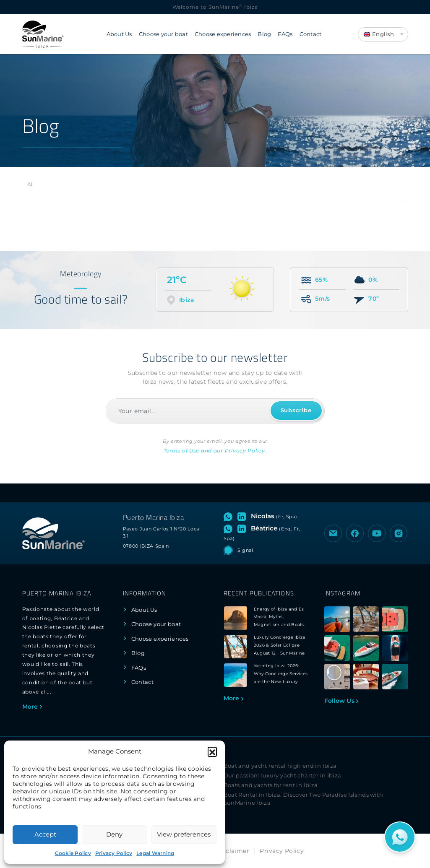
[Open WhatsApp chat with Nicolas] (230, 516)
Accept (45, 834)
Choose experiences (223, 34)
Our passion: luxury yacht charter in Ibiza (283, 776)
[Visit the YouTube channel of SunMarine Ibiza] (377, 533)
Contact (311, 34)
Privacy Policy (114, 853)
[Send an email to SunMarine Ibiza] (333, 533)
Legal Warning (155, 853)
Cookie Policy (73, 853)
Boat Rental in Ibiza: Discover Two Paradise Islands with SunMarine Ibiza (303, 799)
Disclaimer (232, 851)
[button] (212, 751)
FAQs (285, 34)
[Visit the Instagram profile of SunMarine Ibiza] (399, 533)
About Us (119, 34)
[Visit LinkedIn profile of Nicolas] (243, 516)
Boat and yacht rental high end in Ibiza (280, 766)
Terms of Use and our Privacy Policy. (215, 451)
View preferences (184, 834)
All (31, 184)
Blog (264, 34)
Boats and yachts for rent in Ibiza (271, 785)
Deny (114, 834)
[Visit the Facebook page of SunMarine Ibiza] (355, 533)
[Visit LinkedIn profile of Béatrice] (243, 528)
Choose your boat (163, 34)
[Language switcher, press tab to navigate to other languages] (383, 34)
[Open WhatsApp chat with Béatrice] (230, 528)
